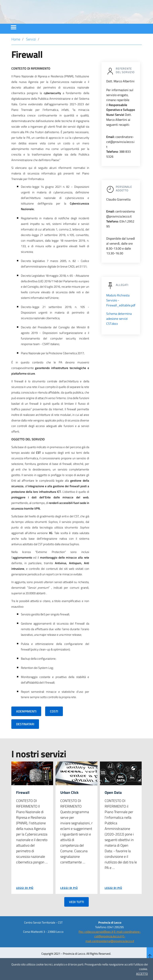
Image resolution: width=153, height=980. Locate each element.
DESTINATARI (25, 735)
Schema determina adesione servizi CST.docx (119, 329)
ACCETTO (142, 974)
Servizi (31, 50)
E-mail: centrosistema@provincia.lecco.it (110, 950)
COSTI (54, 722)
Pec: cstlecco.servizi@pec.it (96, 943)
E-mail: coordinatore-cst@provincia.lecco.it (118, 945)
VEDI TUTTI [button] (76, 913)
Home (16, 50)
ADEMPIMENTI (26, 722)
